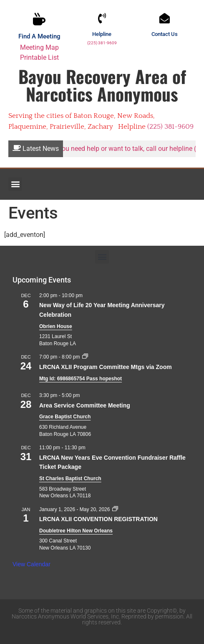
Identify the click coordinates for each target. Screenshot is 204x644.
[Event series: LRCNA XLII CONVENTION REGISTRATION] (115, 509)
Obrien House (56, 326)
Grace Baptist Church (65, 417)
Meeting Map (39, 47)
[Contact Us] (165, 18)
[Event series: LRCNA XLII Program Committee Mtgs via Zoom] (85, 357)
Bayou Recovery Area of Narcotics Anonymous (102, 85)
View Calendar (31, 564)
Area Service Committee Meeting (85, 405)
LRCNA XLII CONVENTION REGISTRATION (98, 519)
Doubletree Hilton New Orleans (76, 531)
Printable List (39, 57)
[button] (15, 184)
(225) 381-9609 (102, 43)
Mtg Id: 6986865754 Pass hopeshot (81, 379)
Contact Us (165, 34)
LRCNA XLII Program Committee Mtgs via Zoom (106, 367)
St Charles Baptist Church (70, 479)
